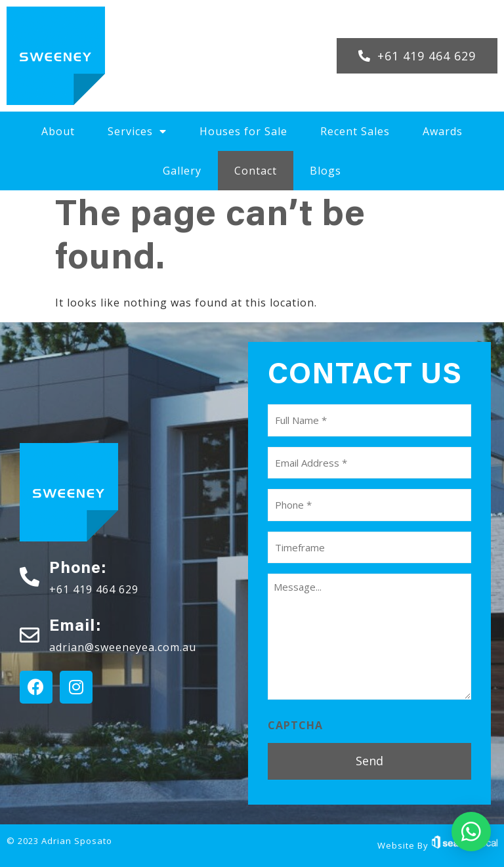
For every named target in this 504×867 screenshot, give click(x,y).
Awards (443, 131)
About (58, 131)
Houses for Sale (243, 131)
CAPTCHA (295, 725)
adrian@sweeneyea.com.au (123, 647)
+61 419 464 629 (94, 589)
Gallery (182, 171)
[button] (417, 56)
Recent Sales (355, 131)
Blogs (325, 171)
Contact (256, 171)
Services (137, 131)
